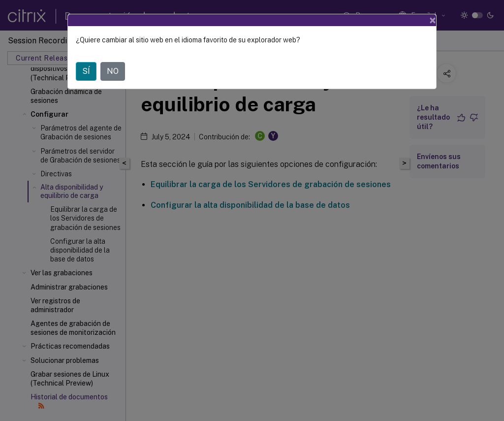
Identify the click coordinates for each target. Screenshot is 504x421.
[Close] (433, 20)
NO (113, 71)
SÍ (86, 71)
